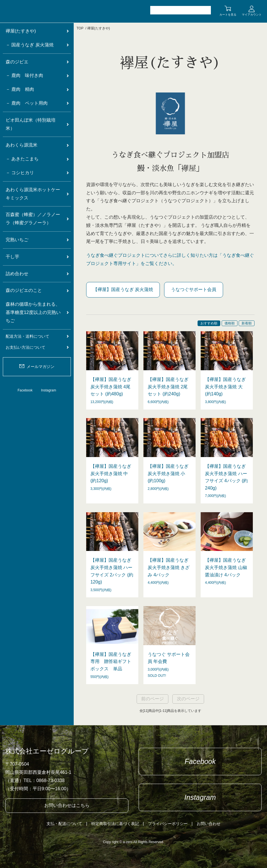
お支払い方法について (26, 347)
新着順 (247, 323)
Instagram (49, 390)
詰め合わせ (17, 274)
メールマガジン (41, 367)
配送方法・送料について (27, 336)
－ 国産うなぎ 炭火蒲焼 (30, 45)
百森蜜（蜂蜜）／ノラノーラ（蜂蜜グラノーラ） (33, 219)
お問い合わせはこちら (67, 805)
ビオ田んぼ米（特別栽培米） (31, 124)
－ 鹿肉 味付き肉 (24, 75)
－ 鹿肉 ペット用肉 (27, 103)
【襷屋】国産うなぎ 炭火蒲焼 (123, 289)
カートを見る (228, 15)
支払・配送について (64, 824)
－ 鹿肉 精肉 (20, 89)
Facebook (25, 390)
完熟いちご (17, 240)
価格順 (230, 323)
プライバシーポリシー (168, 824)
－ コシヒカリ (20, 173)
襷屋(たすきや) (99, 28)
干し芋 (12, 257)
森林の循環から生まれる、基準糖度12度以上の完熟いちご (33, 312)
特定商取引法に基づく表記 (115, 824)
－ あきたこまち (22, 159)
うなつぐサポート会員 (194, 289)
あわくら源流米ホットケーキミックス (33, 194)
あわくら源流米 (22, 145)
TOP (80, 28)
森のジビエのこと (24, 290)
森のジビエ (17, 62)
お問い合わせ (209, 824)
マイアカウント (252, 15)
